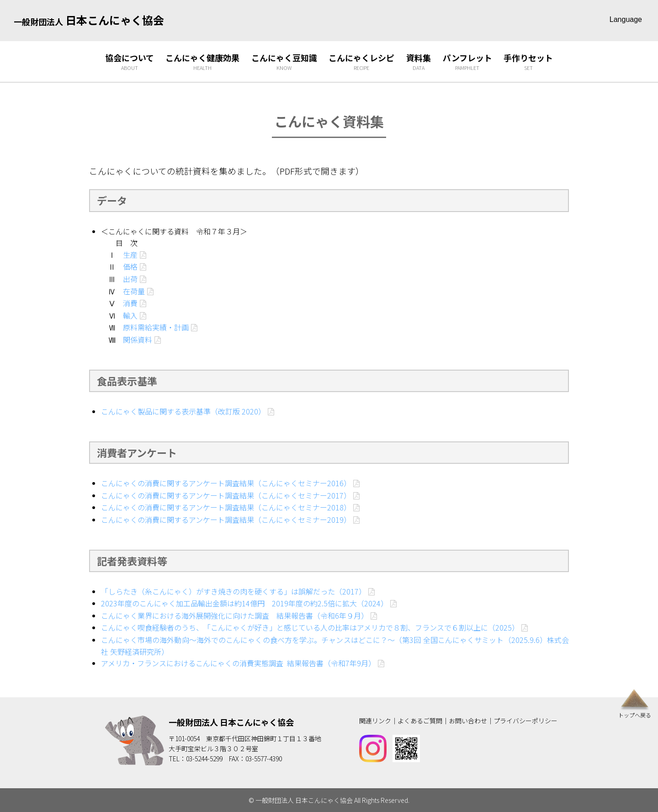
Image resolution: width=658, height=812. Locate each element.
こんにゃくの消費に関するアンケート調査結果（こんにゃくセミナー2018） (226, 507)
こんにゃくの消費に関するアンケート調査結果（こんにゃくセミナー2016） (226, 483)
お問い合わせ (468, 721)
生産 (130, 255)
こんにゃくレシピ (361, 62)
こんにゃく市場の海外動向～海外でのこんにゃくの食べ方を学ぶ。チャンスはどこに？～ (248, 640)
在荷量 (134, 291)
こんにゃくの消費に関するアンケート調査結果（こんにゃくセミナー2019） (226, 520)
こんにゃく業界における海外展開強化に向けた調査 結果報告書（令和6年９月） (235, 616)
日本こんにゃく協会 (89, 20)
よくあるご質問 (420, 721)
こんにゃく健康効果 (202, 62)
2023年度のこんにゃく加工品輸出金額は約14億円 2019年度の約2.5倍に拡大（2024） (244, 603)
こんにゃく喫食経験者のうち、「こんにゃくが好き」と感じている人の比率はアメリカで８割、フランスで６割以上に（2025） (310, 627)
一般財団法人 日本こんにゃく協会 (231, 722)
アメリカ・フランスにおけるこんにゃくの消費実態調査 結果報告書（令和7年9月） (238, 663)
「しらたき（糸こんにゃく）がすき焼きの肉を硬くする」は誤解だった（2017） (233, 591)
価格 (130, 266)
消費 (130, 303)
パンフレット (467, 62)
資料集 (419, 62)
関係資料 (138, 340)
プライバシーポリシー (525, 721)
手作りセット (528, 62)
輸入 (130, 315)
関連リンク (375, 721)
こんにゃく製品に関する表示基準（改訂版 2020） (183, 411)
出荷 (130, 279)
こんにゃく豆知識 (284, 62)
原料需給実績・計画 (156, 327)
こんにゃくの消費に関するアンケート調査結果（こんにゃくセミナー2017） (226, 495)
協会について (130, 62)
